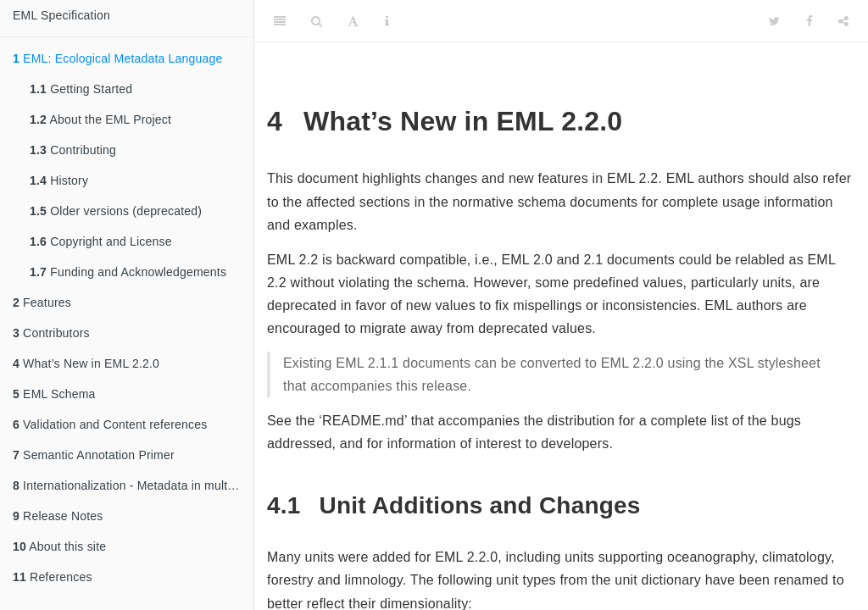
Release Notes (58, 516)
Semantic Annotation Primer (94, 455)
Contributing (73, 150)
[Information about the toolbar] (387, 21)
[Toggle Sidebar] (280, 21)
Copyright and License (101, 241)
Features (42, 302)
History (59, 180)
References (53, 577)
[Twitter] (774, 21)
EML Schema (54, 394)
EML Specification (61, 15)
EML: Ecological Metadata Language (118, 58)
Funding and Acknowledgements (128, 272)
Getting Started (81, 89)
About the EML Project (100, 119)
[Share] (843, 21)
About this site (59, 546)
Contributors (51, 333)
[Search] (317, 21)
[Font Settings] (353, 21)
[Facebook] (810, 21)
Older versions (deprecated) (116, 211)
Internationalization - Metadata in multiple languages (133, 485)
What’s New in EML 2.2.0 (86, 363)
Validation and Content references (110, 424)
